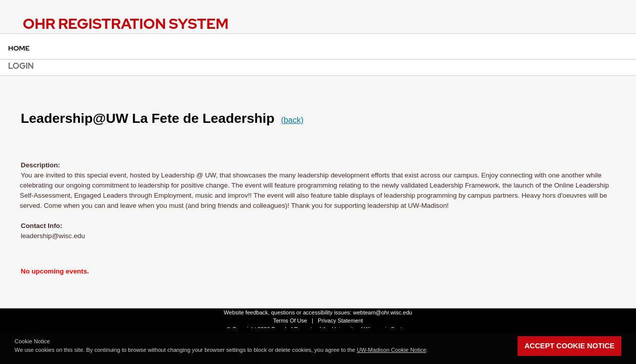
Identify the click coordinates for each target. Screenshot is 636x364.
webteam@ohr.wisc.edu (383, 312)
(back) (292, 120)
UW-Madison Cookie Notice (391, 350)
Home (19, 48)
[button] (431, 351)
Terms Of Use (290, 321)
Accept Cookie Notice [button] (569, 346)
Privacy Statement (340, 321)
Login (21, 66)
